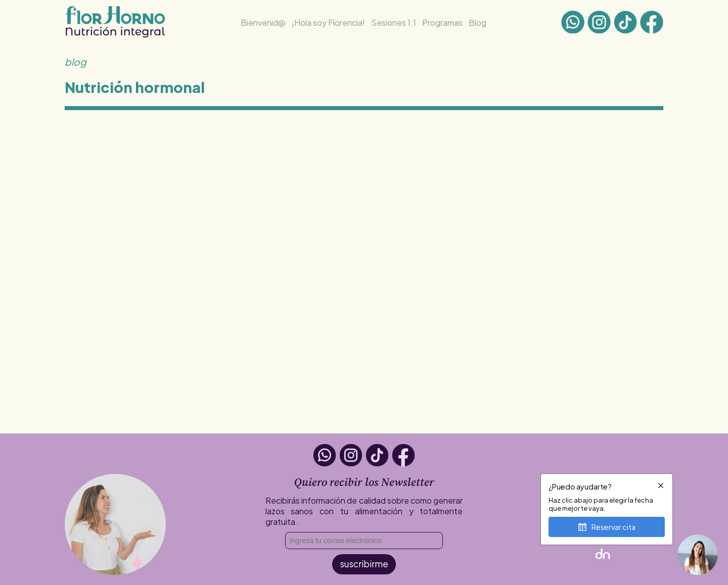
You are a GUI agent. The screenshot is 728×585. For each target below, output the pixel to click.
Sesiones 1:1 (394, 22)
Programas (442, 22)
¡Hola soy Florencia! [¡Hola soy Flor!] (328, 22)
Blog (477, 22)
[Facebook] (652, 23)
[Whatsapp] (573, 23)
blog (76, 62)
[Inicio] (115, 35)
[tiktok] (625, 23)
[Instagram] (599, 23)
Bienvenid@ (263, 22)
